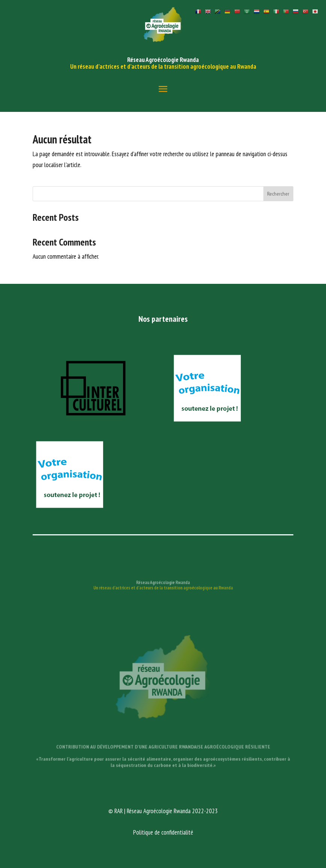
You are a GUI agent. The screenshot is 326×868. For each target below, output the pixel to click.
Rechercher (278, 194)
